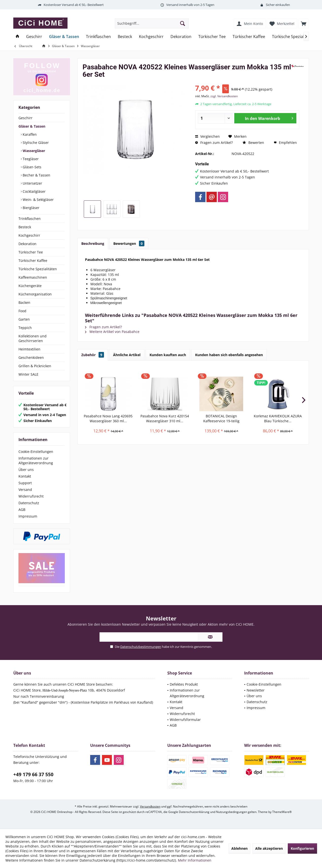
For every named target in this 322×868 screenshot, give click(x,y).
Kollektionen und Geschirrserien (33, 338)
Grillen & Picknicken (35, 366)
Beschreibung (93, 243)
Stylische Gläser (35, 143)
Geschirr (25, 118)
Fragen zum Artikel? (214, 143)
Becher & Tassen (36, 175)
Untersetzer (32, 183)
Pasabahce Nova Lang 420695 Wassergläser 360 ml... (108, 418)
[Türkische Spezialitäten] (293, 37)
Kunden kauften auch (168, 355)
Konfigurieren (302, 848)
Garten (24, 319)
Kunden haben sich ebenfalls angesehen (229, 355)
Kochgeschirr (29, 235)
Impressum (28, 516)
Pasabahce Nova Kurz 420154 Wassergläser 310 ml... (165, 418)
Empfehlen (285, 143)
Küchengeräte (30, 286)
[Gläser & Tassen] (64, 37)
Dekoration (27, 244)
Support (25, 483)
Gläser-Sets (32, 167)
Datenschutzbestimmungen (141, 647)
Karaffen (29, 134)
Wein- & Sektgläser (38, 200)
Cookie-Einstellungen (36, 452)
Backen (24, 302)
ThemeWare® (282, 812)
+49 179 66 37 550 (33, 774)
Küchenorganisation (35, 294)
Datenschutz (29, 503)
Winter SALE (28, 374)
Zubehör (93, 355)
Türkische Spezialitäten (38, 269)
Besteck (25, 227)
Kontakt (25, 476)
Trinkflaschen (30, 219)
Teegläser (30, 159)
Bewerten (253, 143)
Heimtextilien (29, 349)
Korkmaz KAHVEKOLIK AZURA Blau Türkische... (278, 418)
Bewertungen (129, 243)
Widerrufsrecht (31, 496)
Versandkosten (150, 806)
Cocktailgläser (34, 191)
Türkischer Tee (31, 252)
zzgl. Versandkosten (224, 96)
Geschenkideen (31, 357)
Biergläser (31, 208)
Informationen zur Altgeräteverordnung (36, 461)
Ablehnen (239, 848)
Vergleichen (207, 136)
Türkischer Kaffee (33, 260)
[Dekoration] (181, 37)
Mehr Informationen (195, 860)
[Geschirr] (34, 37)
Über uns (26, 470)
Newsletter (256, 690)
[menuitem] (304, 23)
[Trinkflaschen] (98, 37)
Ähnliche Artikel (127, 355)
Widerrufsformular (185, 720)
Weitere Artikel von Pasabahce (112, 332)
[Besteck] (125, 37)
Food (22, 311)
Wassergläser (33, 151)
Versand (25, 490)
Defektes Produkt (184, 684)
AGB (22, 510)
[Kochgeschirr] (151, 37)
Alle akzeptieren (269, 848)
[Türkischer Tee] (212, 37)
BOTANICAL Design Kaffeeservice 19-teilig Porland (221, 419)
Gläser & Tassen (32, 126)
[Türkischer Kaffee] (249, 37)
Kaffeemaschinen (33, 277)
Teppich (25, 328)
